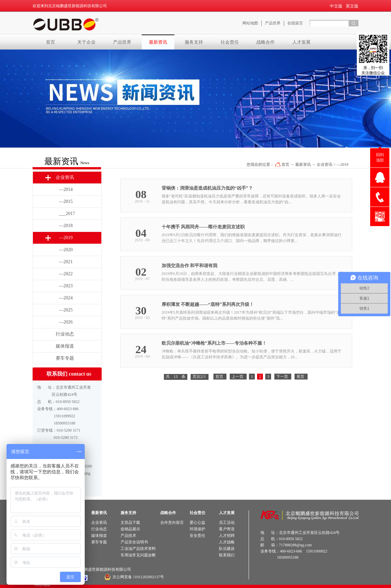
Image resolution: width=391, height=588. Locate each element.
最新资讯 (303, 165)
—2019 (342, 165)
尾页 (300, 377)
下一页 (282, 377)
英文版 (352, 6)
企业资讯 (325, 165)
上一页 (238, 377)
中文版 (336, 6)
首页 (51, 42)
